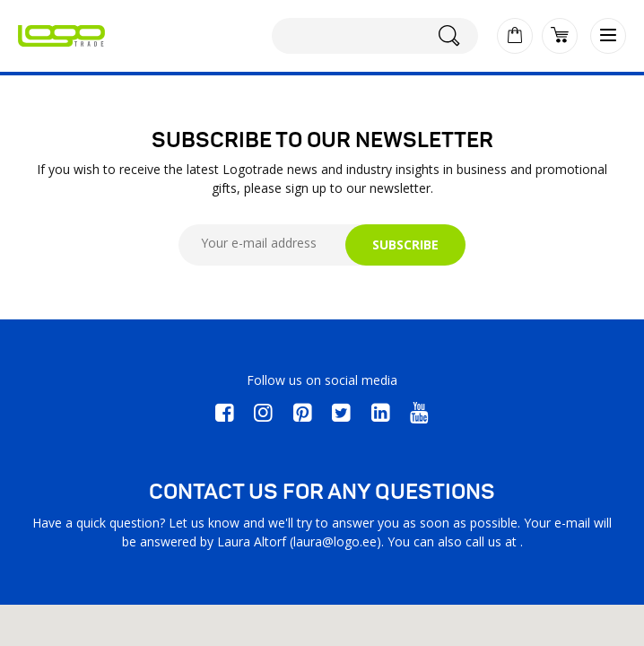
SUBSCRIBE (405, 244)
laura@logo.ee (335, 541)
